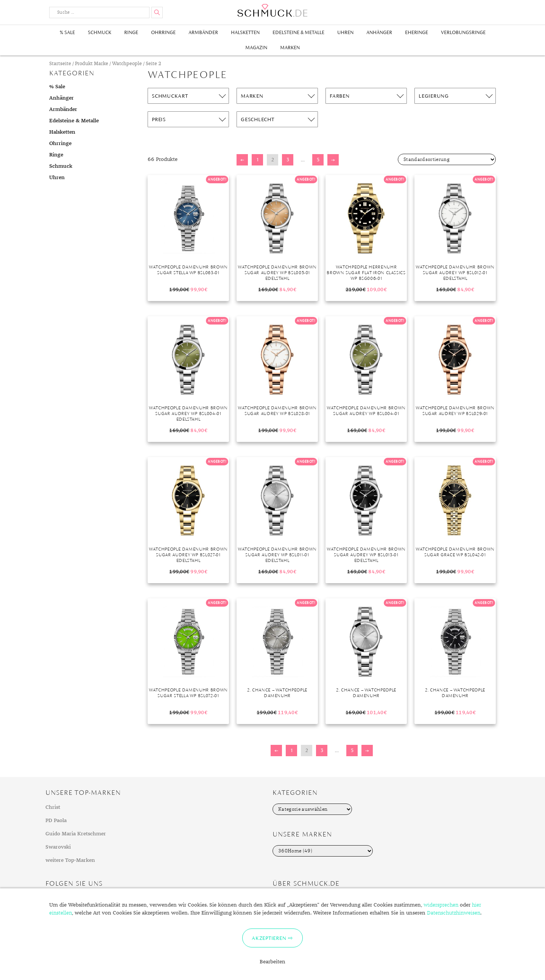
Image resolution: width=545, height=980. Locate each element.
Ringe (131, 32)
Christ (53, 807)
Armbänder (203, 32)
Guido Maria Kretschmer (76, 834)
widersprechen (441, 905)
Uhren (345, 32)
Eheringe (417, 32)
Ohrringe (163, 32)
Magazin (256, 48)
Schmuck (100, 32)
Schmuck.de (272, 10)
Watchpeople (127, 64)
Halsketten (245, 32)
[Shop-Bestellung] (447, 159)
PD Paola (56, 821)
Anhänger (379, 32)
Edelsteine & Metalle (298, 32)
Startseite (60, 64)
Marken (290, 48)
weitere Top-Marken (70, 860)
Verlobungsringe (463, 32)
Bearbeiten (272, 962)
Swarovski (58, 847)
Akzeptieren (269, 938)
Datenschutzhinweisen (454, 913)
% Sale (67, 32)
